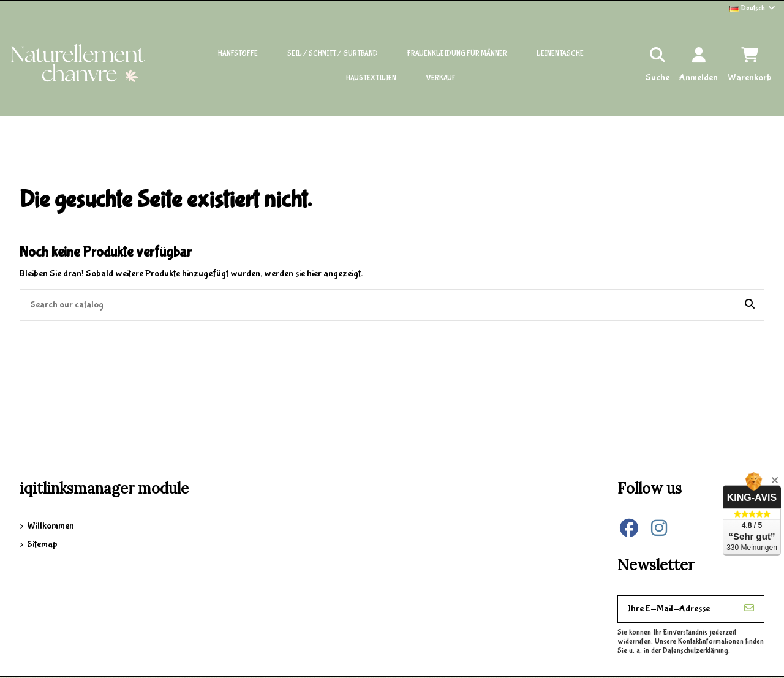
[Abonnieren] (749, 609)
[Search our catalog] (750, 305)
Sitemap (42, 544)
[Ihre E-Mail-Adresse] (677, 609)
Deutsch (753, 8)
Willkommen (51, 526)
